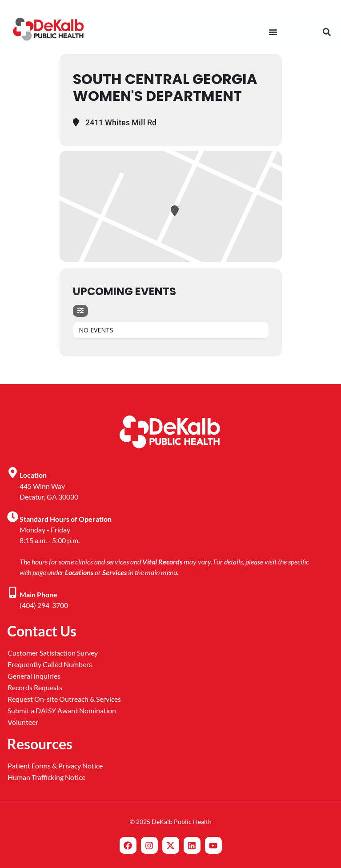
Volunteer (23, 722)
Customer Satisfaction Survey (53, 653)
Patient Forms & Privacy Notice (55, 766)
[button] (327, 32)
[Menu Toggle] (273, 32)
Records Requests (35, 687)
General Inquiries (34, 676)
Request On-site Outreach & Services (64, 699)
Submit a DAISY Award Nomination (62, 710)
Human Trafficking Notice (46, 777)
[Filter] (80, 311)
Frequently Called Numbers (50, 664)
